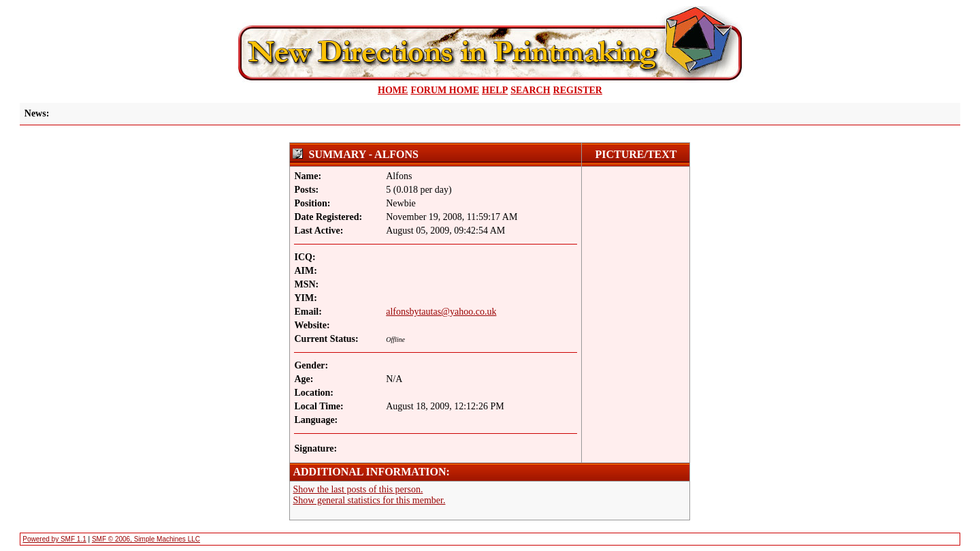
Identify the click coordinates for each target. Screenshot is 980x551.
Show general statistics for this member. (369, 500)
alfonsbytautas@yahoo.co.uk (441, 312)
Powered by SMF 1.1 (54, 539)
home (393, 90)
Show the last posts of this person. (358, 489)
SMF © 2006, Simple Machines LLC (146, 539)
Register (578, 90)
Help (495, 90)
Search (530, 90)
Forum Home (445, 90)
